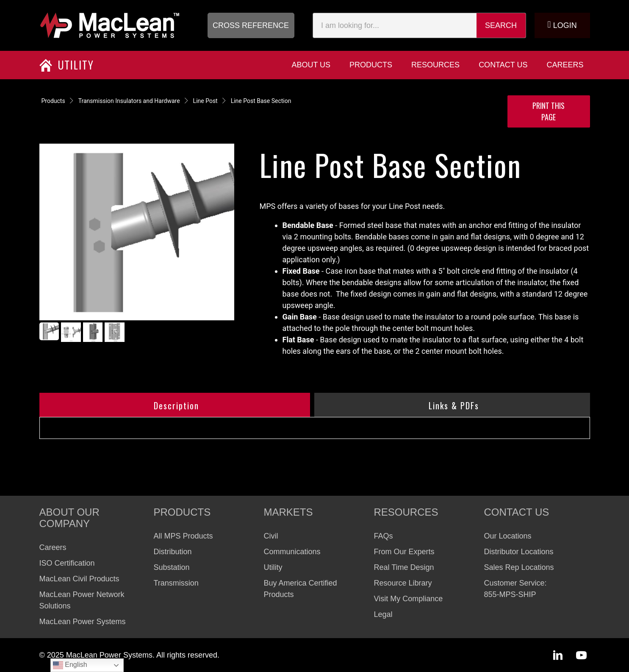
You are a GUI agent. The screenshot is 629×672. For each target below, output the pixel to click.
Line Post (205, 101)
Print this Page (549, 111)
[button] (251, 25)
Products (53, 101)
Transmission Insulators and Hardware (129, 101)
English (70, 665)
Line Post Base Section (261, 101)
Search (501, 25)
